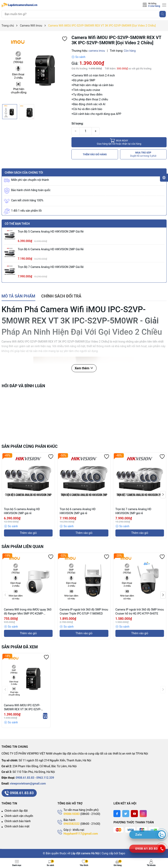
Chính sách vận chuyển (19, 816)
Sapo (122, 853)
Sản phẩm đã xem (20, 647)
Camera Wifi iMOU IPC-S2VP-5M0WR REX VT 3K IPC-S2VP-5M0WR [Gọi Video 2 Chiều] (23, 707)
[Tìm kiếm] (163, 14)
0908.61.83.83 (25, 778)
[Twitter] (126, 814)
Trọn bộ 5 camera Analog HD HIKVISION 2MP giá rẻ (51, 232)
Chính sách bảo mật (17, 826)
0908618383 (71, 814)
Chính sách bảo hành (18, 821)
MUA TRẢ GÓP (143, 154)
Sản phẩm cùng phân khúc (30, 446)
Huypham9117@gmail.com (81, 834)
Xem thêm (84, 368)
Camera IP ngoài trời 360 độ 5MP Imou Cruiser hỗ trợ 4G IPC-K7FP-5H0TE (140, 612)
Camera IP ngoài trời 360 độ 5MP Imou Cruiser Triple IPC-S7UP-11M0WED (84, 612)
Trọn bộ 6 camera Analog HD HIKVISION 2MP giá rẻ (51, 249)
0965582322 (71, 824)
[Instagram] (143, 814)
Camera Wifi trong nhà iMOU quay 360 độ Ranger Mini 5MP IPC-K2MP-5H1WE (28, 612)
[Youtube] (134, 814)
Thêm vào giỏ (28, 533)
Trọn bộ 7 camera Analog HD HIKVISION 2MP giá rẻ (51, 267)
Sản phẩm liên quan (23, 547)
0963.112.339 (45, 778)
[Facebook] (117, 814)
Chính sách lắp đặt (16, 811)
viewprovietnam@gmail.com (28, 784)
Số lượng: (77, 124)
